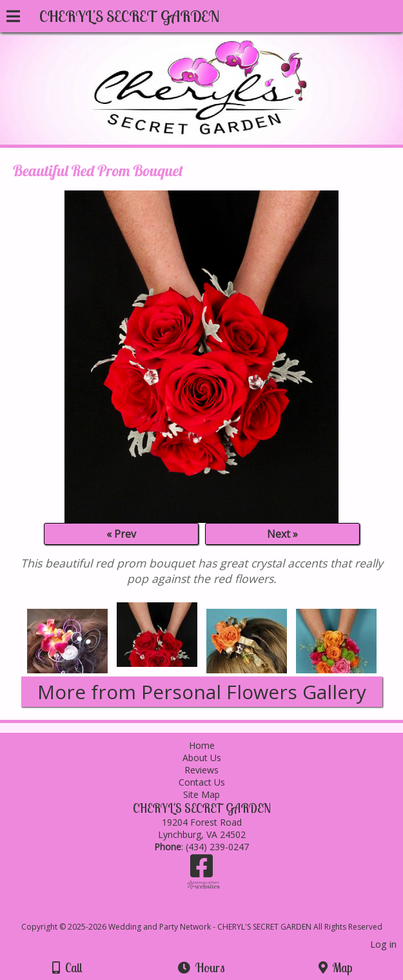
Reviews (201, 770)
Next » (282, 534)
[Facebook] (201, 871)
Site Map (201, 794)
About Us (202, 758)
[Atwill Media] (213, 913)
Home (202, 745)
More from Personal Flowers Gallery (202, 692)
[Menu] (13, 18)
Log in (383, 944)
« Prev (121, 534)
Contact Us (202, 782)
